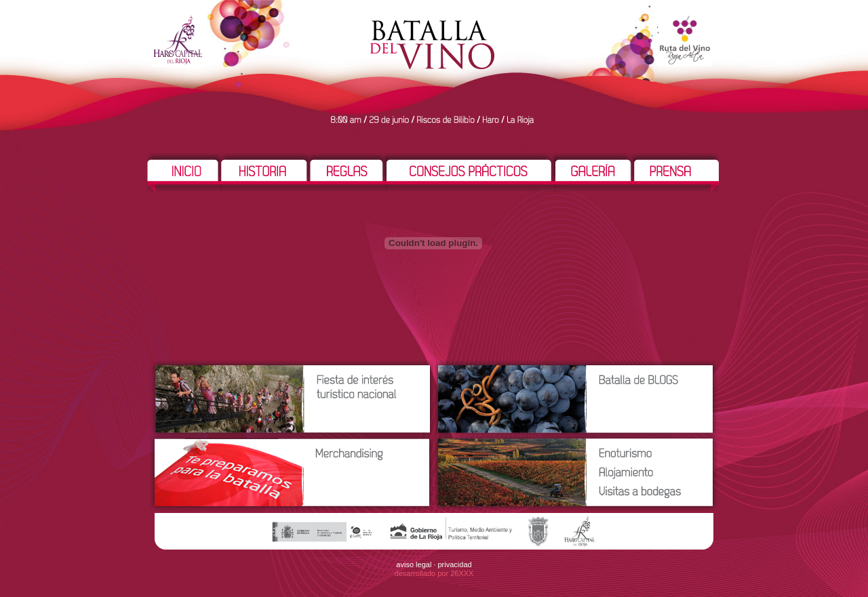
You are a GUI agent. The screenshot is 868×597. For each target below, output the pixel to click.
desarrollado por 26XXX (434, 573)
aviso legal (414, 564)
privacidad (455, 564)
